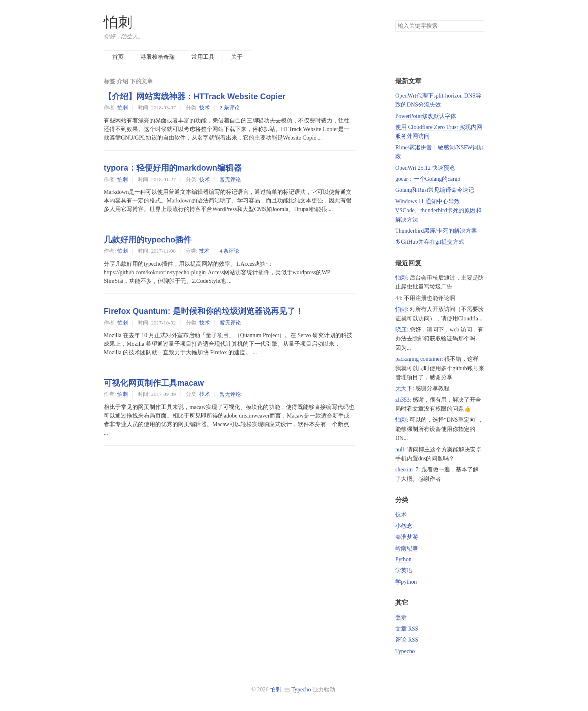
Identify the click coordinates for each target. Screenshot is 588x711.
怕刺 (118, 22)
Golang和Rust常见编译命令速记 (435, 190)
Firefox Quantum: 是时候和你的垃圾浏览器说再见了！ (204, 311)
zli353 (402, 400)
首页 (118, 57)
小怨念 (404, 526)
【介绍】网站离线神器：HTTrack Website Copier (195, 96)
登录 (401, 617)
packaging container (418, 359)
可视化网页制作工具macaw (154, 383)
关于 (237, 57)
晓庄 (401, 330)
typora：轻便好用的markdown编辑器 (173, 168)
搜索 (478, 26)
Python (403, 559)
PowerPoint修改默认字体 (426, 116)
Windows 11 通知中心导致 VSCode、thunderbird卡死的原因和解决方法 (438, 211)
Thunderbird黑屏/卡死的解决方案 (436, 231)
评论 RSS (407, 640)
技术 (205, 108)
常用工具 (203, 57)
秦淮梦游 (407, 537)
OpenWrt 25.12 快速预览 (425, 168)
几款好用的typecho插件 (148, 240)
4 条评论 (229, 251)
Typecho (405, 651)
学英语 (404, 570)
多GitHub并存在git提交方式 (430, 242)
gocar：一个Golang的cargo (428, 179)
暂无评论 (230, 179)
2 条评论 (230, 108)
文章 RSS (407, 629)
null (400, 450)
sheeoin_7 (407, 470)
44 (398, 298)
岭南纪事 (407, 548)
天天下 (404, 388)
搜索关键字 (395, 20)
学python (406, 582)
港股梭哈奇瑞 (158, 57)
